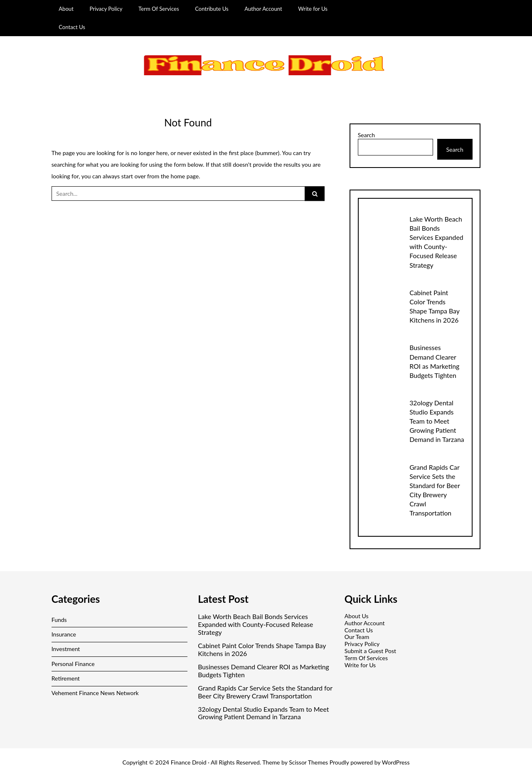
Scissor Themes (308, 762)
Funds (59, 620)
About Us (357, 616)
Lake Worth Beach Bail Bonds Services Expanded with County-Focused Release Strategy (255, 624)
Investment (66, 649)
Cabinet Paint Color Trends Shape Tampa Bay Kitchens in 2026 (262, 650)
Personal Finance (73, 664)
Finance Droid (189, 762)
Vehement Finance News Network (95, 693)
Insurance (64, 634)
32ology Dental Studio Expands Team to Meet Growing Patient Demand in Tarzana (437, 421)
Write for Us (313, 9)
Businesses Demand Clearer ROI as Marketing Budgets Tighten (263, 671)
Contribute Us (212, 9)
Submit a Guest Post (370, 651)
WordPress (396, 762)
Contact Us (72, 27)
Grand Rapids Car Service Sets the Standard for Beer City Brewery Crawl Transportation (265, 692)
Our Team (357, 637)
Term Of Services (159, 9)
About (66, 9)
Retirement (66, 678)
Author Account (263, 9)
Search (366, 135)
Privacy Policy (106, 9)
